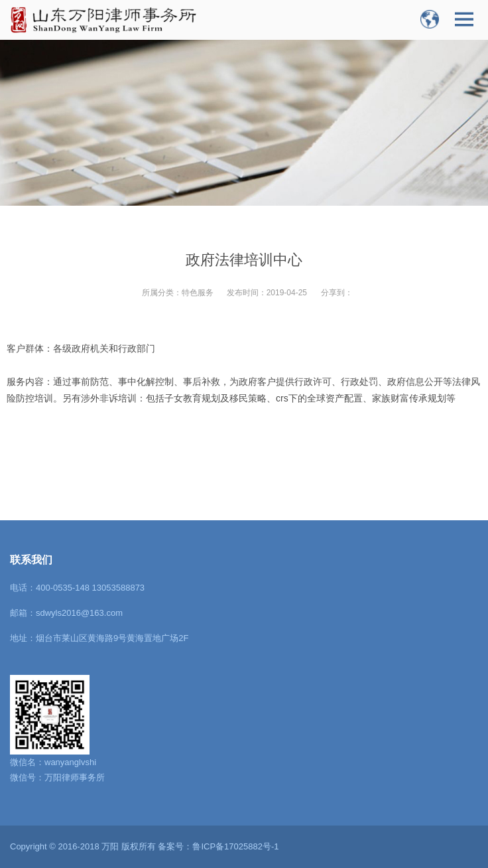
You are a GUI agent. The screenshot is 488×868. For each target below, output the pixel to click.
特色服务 (198, 293)
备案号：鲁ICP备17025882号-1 (218, 846)
